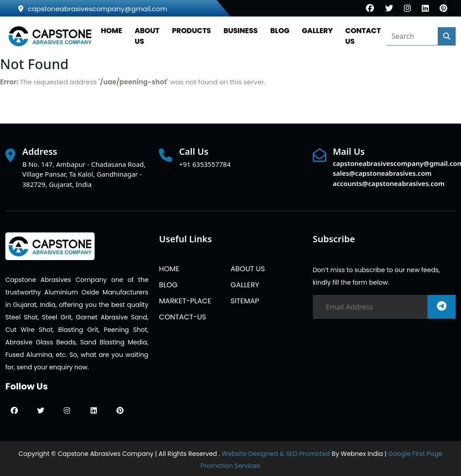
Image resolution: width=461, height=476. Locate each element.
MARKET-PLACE (185, 301)
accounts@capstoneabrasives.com (389, 183)
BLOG (280, 31)
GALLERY (317, 31)
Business (241, 31)
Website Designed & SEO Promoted (276, 454)
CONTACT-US (183, 317)
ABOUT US (247, 269)
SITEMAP (245, 301)
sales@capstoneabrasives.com (382, 173)
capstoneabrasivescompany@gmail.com (93, 9)
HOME (112, 31)
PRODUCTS (191, 31)
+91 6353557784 (205, 164)
